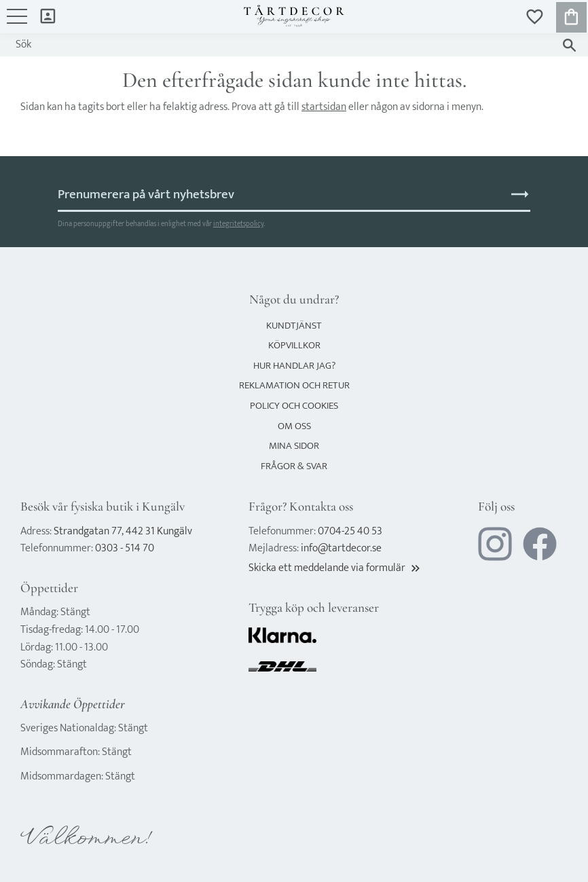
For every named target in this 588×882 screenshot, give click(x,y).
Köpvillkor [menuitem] (294, 345)
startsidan (324, 107)
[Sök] (569, 45)
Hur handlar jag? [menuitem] (294, 366)
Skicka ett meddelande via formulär (335, 568)
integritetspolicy (238, 224)
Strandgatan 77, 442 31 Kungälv (123, 531)
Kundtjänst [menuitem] (294, 326)
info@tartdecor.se (341, 548)
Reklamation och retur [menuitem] (294, 385)
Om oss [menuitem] (294, 426)
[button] (17, 23)
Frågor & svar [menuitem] (294, 466)
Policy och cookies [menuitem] (294, 406)
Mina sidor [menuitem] (48, 15)
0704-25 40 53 (350, 531)
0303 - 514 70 (125, 548)
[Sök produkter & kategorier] (281, 45)
